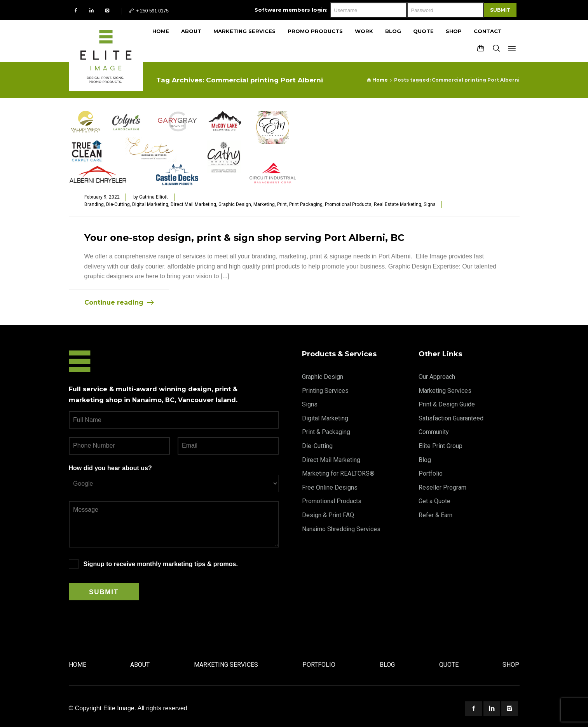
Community (434, 432)
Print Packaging (306, 204)
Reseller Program (442, 487)
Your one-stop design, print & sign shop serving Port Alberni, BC (244, 238)
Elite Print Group (441, 446)
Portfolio (431, 473)
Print (282, 204)
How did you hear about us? (110, 468)
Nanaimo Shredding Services (341, 529)
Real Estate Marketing (398, 204)
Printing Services (325, 391)
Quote (449, 665)
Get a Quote (434, 501)
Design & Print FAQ (328, 515)
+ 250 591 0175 (148, 11)
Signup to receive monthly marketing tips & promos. (161, 564)
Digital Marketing (150, 204)
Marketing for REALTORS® (338, 473)
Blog (425, 460)
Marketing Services (445, 391)
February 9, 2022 (102, 197)
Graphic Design (235, 204)
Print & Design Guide (447, 404)
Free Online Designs (330, 487)
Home (78, 665)
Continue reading (114, 302)
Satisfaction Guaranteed (451, 418)
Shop (511, 665)
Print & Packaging (326, 432)
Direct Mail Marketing (193, 204)
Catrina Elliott (154, 197)
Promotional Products (348, 204)
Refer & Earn (435, 515)
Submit (500, 10)
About (140, 665)
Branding (94, 204)
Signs (430, 204)
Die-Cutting (118, 204)
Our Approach (437, 377)
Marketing (264, 204)
